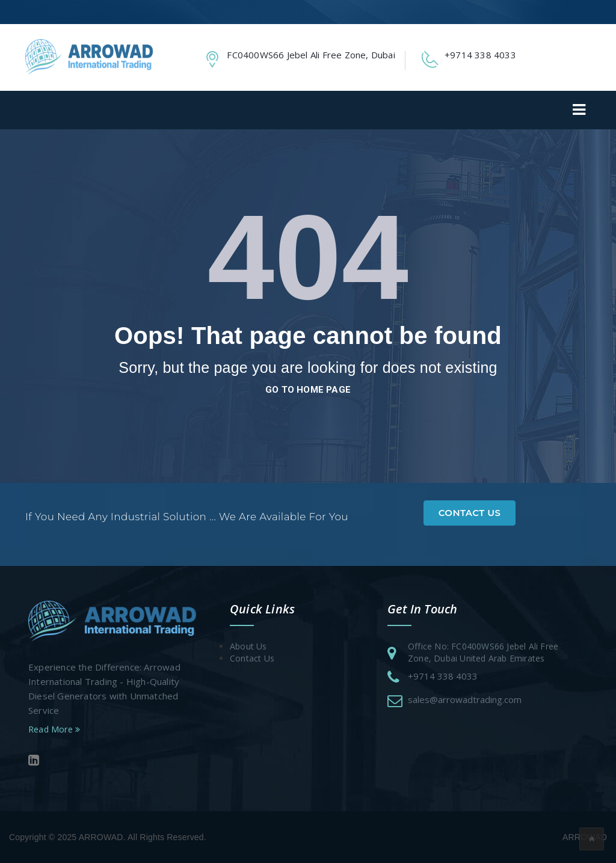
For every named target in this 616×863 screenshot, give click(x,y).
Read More (54, 729)
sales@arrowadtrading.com (465, 699)
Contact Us (470, 513)
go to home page (308, 390)
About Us (248, 646)
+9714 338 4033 (443, 676)
